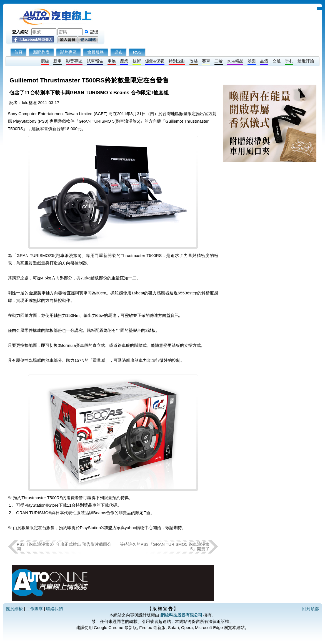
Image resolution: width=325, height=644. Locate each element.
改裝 (194, 61)
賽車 (206, 61)
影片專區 (68, 52)
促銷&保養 (155, 61)
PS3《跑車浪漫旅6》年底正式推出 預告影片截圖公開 (64, 546)
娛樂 (252, 61)
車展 (112, 61)
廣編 (45, 61)
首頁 (18, 52)
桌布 (118, 52)
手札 (289, 61)
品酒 (264, 61)
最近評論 (306, 61)
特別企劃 (177, 61)
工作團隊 (34, 609)
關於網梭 (14, 609)
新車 (57, 61)
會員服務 (96, 52)
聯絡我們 (54, 609)
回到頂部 (311, 609)
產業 (124, 61)
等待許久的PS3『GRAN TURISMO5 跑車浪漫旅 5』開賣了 (164, 546)
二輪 (219, 61)
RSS (137, 52)
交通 (277, 61)
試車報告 (95, 61)
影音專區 (74, 61)
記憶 (94, 32)
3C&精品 (235, 61)
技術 (137, 61)
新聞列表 (41, 52)
